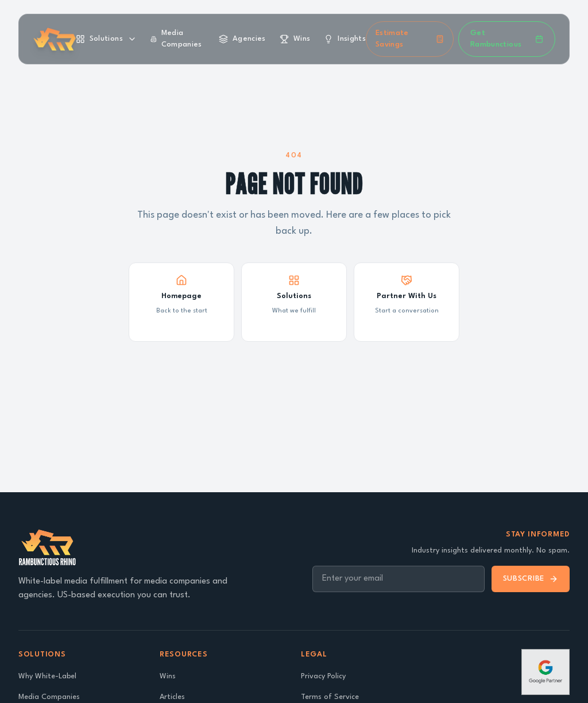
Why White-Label (47, 676)
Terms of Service (330, 697)
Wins (168, 676)
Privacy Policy (323, 676)
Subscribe (531, 579)
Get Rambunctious (507, 39)
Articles (172, 697)
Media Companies (49, 697)
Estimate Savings (410, 39)
